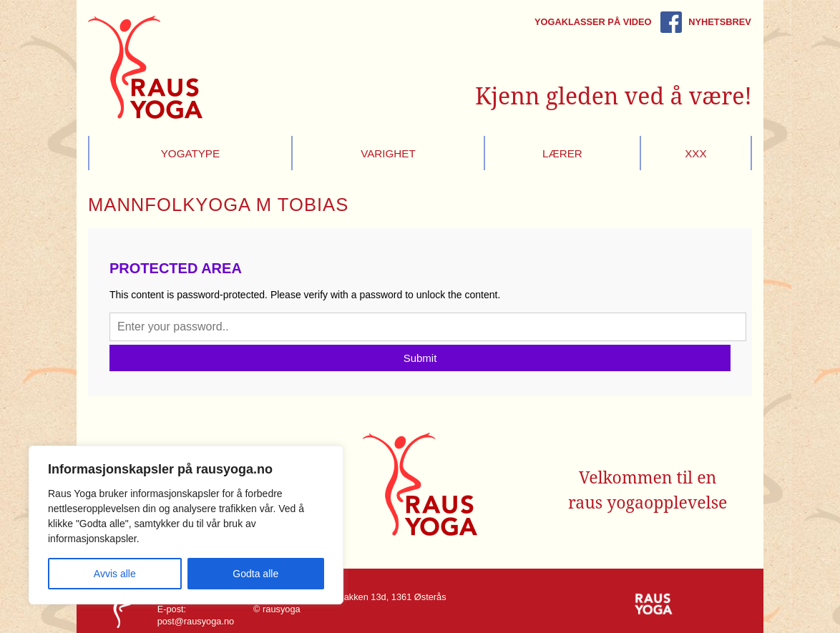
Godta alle (255, 574)
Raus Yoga (145, 67)
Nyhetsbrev (719, 22)
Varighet (388, 153)
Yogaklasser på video (593, 22)
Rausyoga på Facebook (671, 22)
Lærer (562, 153)
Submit (420, 358)
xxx (695, 153)
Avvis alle (115, 574)
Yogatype (190, 153)
